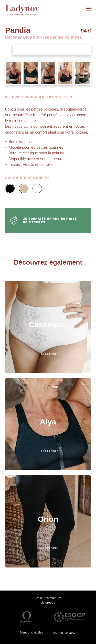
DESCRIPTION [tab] (17, 97)
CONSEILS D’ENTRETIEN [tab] (51, 97)
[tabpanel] (48, 137)
